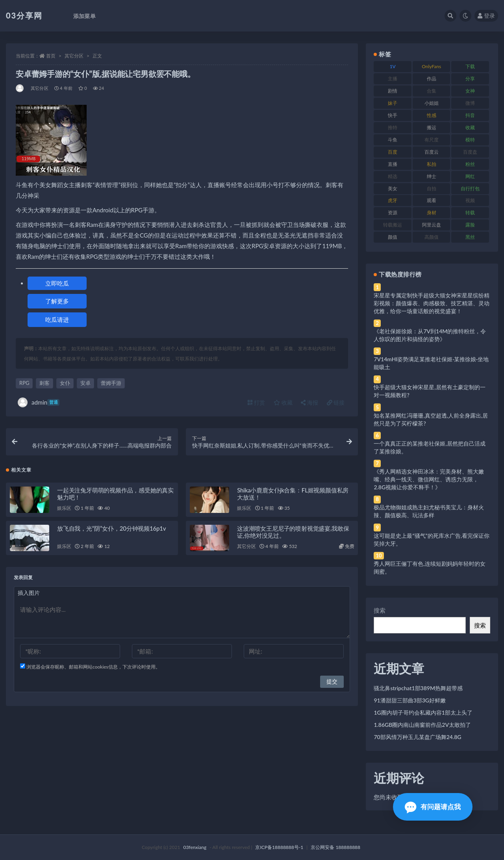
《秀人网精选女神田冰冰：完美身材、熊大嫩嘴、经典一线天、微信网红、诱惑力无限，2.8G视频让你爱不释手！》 (429, 479)
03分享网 (24, 15)
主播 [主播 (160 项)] (393, 79)
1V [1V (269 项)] (393, 66)
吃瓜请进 (57, 319)
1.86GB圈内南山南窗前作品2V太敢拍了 (422, 725)
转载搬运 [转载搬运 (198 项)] (393, 225)
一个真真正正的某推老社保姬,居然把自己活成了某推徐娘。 (429, 447)
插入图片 (29, 593)
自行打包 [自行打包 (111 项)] (470, 189)
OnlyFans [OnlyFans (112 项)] (431, 66)
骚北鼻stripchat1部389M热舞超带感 (418, 688)
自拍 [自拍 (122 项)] (432, 189)
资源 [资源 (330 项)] (393, 213)
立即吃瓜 (57, 283)
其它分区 (74, 56)
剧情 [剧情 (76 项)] (393, 91)
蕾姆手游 (111, 383)
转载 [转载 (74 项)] (470, 213)
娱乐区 (64, 508)
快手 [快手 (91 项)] (393, 115)
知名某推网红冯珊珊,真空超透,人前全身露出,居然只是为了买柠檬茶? (431, 419)
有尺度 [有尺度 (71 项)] (432, 140)
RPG (24, 383)
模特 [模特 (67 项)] (470, 140)
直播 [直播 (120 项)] (393, 164)
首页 (51, 56)
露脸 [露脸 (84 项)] (470, 225)
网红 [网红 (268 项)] (470, 176)
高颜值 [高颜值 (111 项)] (432, 237)
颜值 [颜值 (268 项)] (393, 237)
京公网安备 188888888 (335, 847)
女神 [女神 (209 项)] (470, 91)
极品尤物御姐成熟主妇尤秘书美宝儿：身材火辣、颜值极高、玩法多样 (429, 511)
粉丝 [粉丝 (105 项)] (470, 164)
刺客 (44, 383)
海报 (309, 402)
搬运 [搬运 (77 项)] (432, 127)
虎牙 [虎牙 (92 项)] (393, 200)
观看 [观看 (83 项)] (432, 200)
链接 (336, 402)
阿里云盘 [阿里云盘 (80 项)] (432, 225)
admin (39, 402)
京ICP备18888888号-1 (279, 847)
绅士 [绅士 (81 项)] (432, 176)
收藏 (283, 402)
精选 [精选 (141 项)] (393, 176)
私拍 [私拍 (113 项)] (432, 164)
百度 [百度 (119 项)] (393, 152)
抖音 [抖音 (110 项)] (470, 115)
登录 (486, 16)
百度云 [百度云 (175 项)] (432, 152)
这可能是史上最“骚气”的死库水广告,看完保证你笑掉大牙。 (432, 540)
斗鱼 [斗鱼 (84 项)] (393, 140)
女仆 (65, 383)
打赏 (256, 402)
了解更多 (57, 301)
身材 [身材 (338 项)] (432, 213)
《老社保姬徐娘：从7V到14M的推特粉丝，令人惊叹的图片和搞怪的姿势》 (430, 335)
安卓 (85, 383)
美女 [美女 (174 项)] (393, 189)
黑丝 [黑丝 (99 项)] (470, 237)
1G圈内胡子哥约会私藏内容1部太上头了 (423, 712)
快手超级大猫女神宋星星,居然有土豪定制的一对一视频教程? (429, 391)
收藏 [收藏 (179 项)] (470, 127)
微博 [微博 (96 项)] (470, 103)
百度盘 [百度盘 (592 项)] (470, 152)
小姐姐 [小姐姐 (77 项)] (432, 103)
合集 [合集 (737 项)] (432, 91)
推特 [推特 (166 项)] (393, 127)
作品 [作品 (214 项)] (432, 79)
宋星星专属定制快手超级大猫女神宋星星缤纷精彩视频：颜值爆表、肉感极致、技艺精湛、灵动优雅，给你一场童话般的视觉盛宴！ (432, 303)
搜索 (380, 610)
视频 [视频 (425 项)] (470, 200)
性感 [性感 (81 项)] (432, 115)
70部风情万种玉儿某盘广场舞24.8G (417, 737)
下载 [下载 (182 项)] (470, 66)
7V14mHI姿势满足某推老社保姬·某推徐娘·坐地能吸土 (431, 363)
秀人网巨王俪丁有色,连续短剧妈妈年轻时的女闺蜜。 (429, 567)
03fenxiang (195, 847)
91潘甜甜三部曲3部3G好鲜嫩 (410, 700)
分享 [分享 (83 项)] (470, 79)
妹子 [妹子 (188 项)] (393, 103)
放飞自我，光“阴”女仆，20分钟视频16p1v (111, 528)
